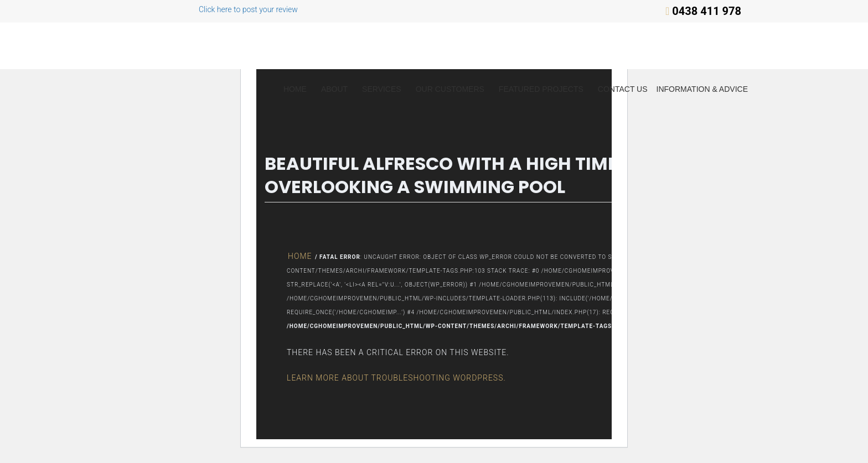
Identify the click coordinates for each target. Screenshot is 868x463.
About (334, 89)
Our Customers (450, 89)
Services (382, 89)
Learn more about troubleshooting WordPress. (396, 378)
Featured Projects (541, 89)
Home (295, 89)
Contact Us (623, 89)
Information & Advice (702, 89)
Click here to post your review (212, 9)
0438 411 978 (707, 11)
